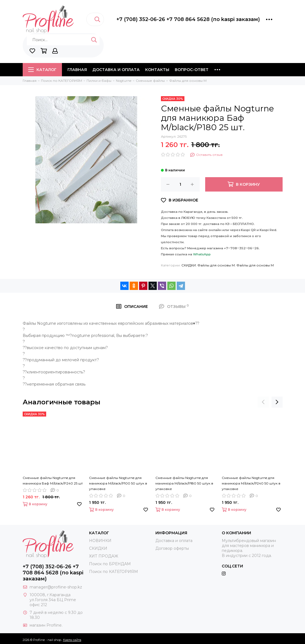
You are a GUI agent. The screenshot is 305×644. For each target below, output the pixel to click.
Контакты (157, 70)
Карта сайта (72, 640)
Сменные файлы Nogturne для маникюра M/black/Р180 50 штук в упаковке (184, 483)
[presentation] (263, 402)
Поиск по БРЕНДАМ (110, 564)
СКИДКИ (189, 265)
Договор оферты (172, 548)
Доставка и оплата (116, 70)
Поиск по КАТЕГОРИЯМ (114, 572)
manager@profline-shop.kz (56, 587)
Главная (77, 70)
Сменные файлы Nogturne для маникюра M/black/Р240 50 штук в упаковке (251, 483)
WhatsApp (202, 254)
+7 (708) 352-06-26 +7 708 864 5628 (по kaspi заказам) (188, 19)
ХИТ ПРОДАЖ (104, 556)
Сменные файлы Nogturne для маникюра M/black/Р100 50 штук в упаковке (118, 483)
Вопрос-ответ (192, 70)
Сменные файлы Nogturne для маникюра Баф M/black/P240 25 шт (53, 481)
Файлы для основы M (216, 265)
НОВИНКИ (100, 541)
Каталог (42, 70)
